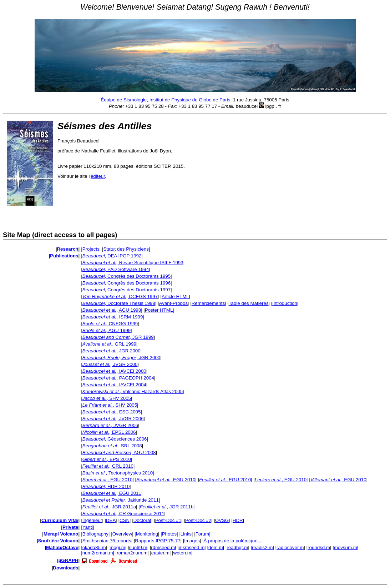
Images (192, 541)
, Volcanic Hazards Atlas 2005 (133, 391)
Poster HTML (159, 310)
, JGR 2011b (167, 507)
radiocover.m (290, 547)
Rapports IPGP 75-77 (158, 541)
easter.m (160, 553)
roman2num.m (132, 553)
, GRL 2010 (108, 466)
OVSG (222, 520)
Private (70, 527)
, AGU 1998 (112, 310)
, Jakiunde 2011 (121, 500)
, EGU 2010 (108, 480)
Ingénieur (92, 520)
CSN (125, 520)
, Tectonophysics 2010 (118, 473)
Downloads (65, 568)
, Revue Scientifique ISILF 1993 (133, 263)
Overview (122, 534)
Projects (91, 249)
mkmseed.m (192, 547)
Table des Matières (249, 303)
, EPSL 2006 (109, 432)
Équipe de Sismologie (124, 100)
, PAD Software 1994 (116, 269)
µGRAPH (69, 560)
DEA (111, 520)
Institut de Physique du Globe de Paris (190, 100)
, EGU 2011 (112, 493)
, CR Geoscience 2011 (123, 514)
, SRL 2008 (112, 446)
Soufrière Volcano (58, 541)
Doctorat (142, 520)
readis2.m (262, 547)
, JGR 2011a (109, 507)
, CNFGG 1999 (110, 324)
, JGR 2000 (112, 351)
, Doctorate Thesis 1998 (119, 303)
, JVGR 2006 (113, 419)
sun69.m (138, 547)
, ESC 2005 (112, 412)
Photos (169, 534)
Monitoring (147, 534)
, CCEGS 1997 (120, 296)
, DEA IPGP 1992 (112, 256)
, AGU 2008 (119, 453)
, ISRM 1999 (113, 317)
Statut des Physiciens (126, 249)
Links (186, 534)
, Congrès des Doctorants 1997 (126, 290)
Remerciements (208, 303)
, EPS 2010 (107, 459)
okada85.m (94, 547)
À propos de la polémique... (233, 541)
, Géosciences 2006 (115, 439)
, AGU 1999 (107, 330)
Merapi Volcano (61, 534)
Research (67, 249)
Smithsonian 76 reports (107, 541)
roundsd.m (319, 547)
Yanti (88, 527)
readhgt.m (237, 547)
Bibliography (95, 534)
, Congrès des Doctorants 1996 (126, 283)
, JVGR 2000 (110, 364)
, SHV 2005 (107, 398)
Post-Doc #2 (198, 520)
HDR (238, 520)
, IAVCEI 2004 (114, 385)
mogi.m (117, 547)
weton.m (182, 553)
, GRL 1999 (109, 344)
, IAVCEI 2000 (114, 371)
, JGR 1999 (118, 337)
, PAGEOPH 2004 (118, 378)
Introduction (285, 303)
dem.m (216, 547)
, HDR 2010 (106, 486)
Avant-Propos (174, 303)
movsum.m (346, 547)
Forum (202, 534)
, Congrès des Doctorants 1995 (126, 276)
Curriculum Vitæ (60, 520)
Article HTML (175, 296)
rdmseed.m (163, 547)
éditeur (98, 176)
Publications (64, 256)
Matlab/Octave (62, 547)
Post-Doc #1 (168, 520)
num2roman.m (98, 553)
